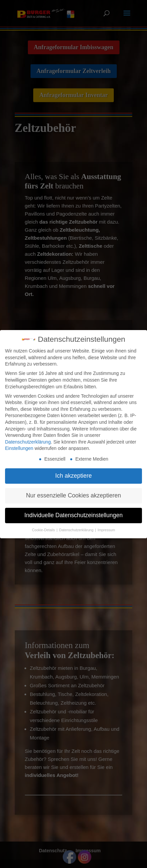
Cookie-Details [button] (44, 528)
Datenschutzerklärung (28, 440)
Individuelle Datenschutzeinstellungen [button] (74, 513)
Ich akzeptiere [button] (74, 474)
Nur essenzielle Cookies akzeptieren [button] (73, 493)
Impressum (106, 528)
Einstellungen (19, 446)
